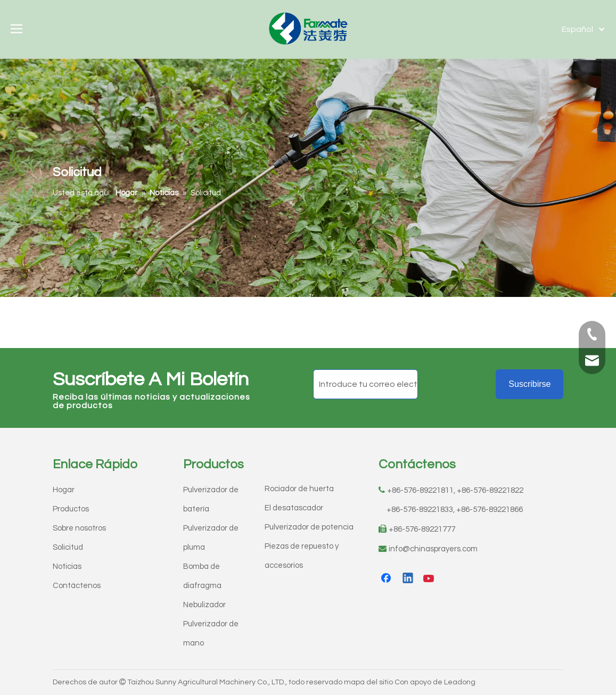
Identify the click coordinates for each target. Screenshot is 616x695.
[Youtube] (430, 579)
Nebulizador (204, 605)
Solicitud (68, 547)
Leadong (460, 682)
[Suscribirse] (529, 384)
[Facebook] (387, 579)
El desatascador (294, 508)
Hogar (64, 490)
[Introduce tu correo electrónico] (366, 384)
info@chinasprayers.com (433, 549)
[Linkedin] (408, 579)
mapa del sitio (368, 682)
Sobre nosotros (79, 528)
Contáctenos (77, 586)
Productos (71, 509)
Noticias (67, 566)
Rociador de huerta (299, 489)
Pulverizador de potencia (309, 527)
